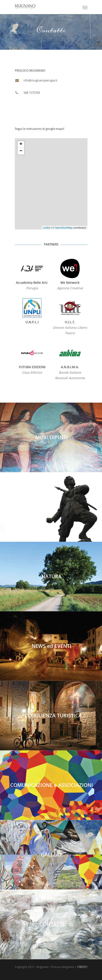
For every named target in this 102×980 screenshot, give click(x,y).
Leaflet (46, 228)
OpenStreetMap (64, 228)
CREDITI (82, 967)
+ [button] (21, 144)
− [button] (21, 151)
